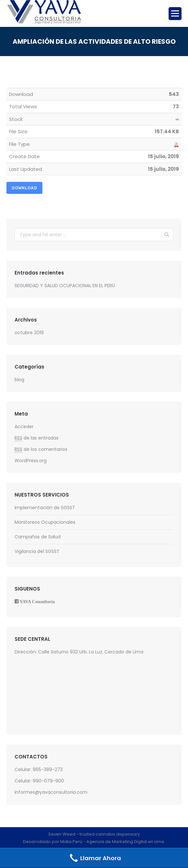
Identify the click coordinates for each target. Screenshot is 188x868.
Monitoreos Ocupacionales (45, 522)
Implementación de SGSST (45, 508)
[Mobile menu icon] (175, 14)
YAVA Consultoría (37, 602)
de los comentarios (41, 449)
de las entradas (37, 438)
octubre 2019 (29, 333)
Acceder (24, 427)
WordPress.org (31, 461)
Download (24, 188)
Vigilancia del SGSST (37, 551)
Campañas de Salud (38, 537)
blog (19, 380)
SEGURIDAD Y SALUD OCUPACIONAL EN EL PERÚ (65, 286)
